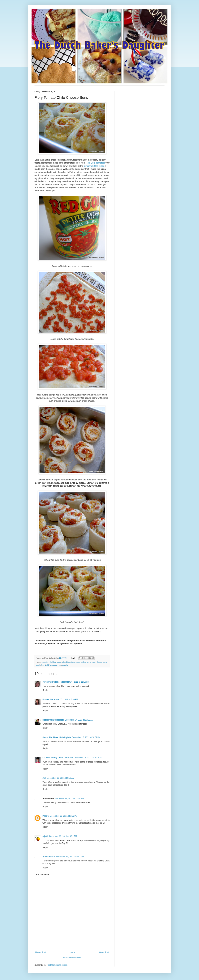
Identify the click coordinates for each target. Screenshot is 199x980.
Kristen (46, 699)
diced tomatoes (68, 662)
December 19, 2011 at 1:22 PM (64, 816)
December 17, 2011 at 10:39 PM (86, 737)
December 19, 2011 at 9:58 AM (61, 778)
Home (72, 952)
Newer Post (40, 952)
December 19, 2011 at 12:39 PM (69, 798)
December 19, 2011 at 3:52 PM (63, 836)
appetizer (46, 662)
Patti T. (46, 816)
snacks (65, 665)
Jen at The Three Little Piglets (57, 737)
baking (53, 662)
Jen (44, 778)
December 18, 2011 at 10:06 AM (88, 758)
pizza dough (97, 662)
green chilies (81, 662)
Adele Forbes (49, 857)
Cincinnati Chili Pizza (94, 166)
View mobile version (72, 958)
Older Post (104, 952)
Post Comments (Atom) (57, 965)
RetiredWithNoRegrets (53, 720)
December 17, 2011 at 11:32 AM (79, 720)
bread (59, 662)
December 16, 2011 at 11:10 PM (75, 682)
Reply (45, 690)
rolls (60, 665)
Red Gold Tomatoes (96, 163)
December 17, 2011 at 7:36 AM (64, 699)
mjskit (45, 836)
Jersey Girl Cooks (51, 682)
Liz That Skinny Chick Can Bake (58, 758)
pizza (89, 662)
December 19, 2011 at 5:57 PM (70, 857)
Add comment (42, 875)
